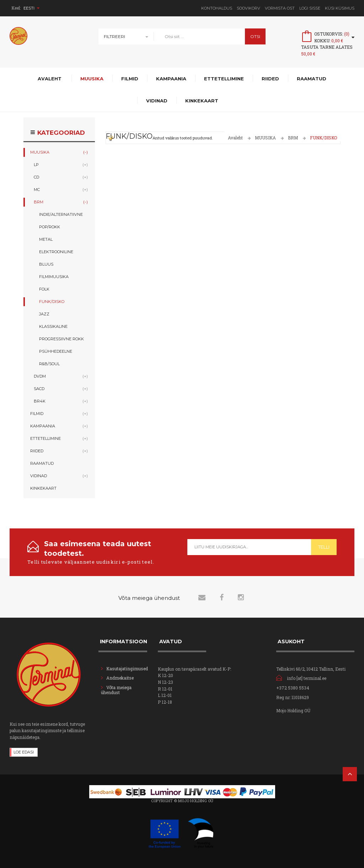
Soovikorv (248, 8)
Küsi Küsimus (340, 8)
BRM (293, 138)
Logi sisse (310, 8)
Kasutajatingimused (127, 669)
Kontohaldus (217, 8)
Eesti (31, 8)
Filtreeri (114, 36)
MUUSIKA (265, 138)
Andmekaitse (121, 678)
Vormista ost (280, 8)
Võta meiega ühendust (116, 690)
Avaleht (235, 138)
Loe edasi (24, 752)
